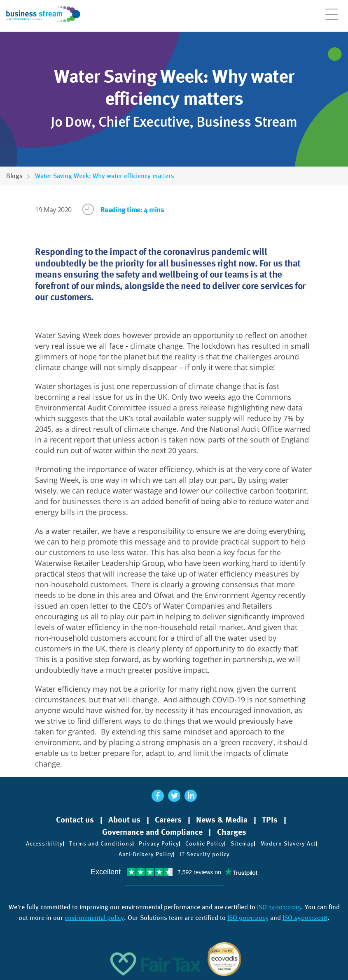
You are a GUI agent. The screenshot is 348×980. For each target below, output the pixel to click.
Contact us (75, 820)
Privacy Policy (159, 843)
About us (124, 820)
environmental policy (94, 918)
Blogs (14, 176)
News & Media (222, 820)
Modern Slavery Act (288, 843)
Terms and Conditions (101, 843)
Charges (232, 832)
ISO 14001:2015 (279, 907)
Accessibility (44, 843)
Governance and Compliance (152, 832)
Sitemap (242, 843)
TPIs (270, 820)
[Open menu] (332, 19)
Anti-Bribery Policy (146, 854)
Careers (168, 820)
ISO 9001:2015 (248, 918)
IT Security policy (205, 854)
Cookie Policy (205, 843)
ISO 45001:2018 (305, 918)
